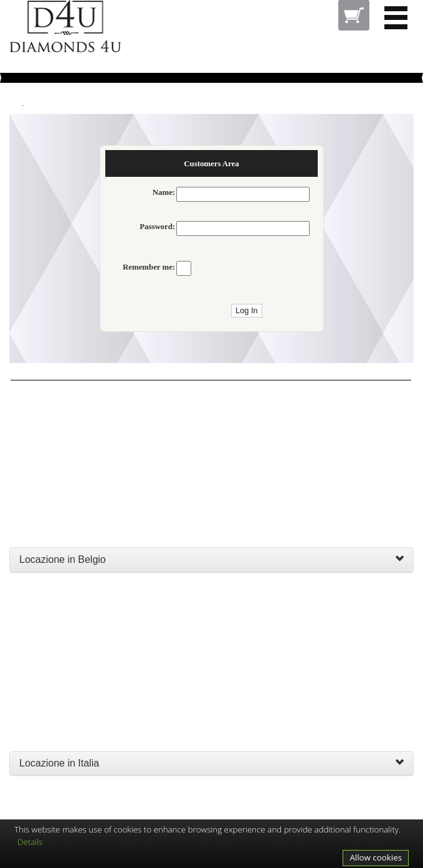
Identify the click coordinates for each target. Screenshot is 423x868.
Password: (157, 227)
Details (30, 842)
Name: (164, 192)
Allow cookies (376, 857)
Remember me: (149, 267)
